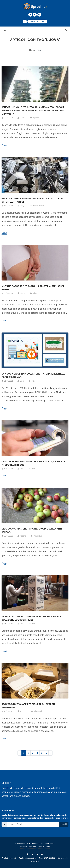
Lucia (21, 381)
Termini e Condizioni (28, 847)
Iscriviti (64, 824)
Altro (33, 293)
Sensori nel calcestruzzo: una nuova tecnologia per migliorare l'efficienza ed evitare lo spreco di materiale (33, 111)
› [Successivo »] (50, 753)
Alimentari (36, 536)
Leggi (4, 145)
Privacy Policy (44, 847)
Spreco (34, 118)
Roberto (22, 536)
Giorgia (21, 118)
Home (32, 50)
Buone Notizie (37, 206)
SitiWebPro (35, 861)
